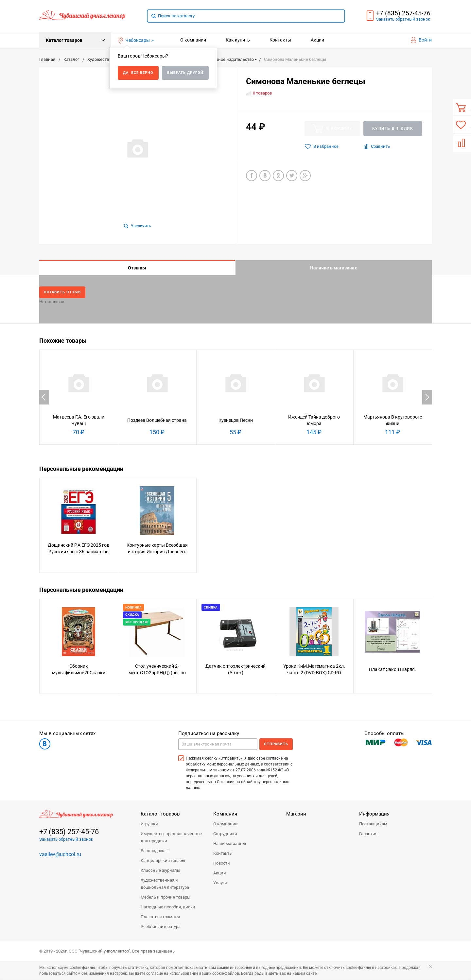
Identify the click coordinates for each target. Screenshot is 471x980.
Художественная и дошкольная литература (165, 884)
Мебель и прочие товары (166, 897)
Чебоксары (134, 40)
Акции (317, 40)
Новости (222, 863)
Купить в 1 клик (393, 129)
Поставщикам (373, 824)
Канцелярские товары (163, 861)
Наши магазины (230, 844)
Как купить (238, 40)
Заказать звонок (403, 19)
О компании (193, 40)
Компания (225, 814)
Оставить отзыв (63, 292)
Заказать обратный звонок (66, 840)
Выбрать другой (185, 73)
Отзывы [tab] (137, 268)
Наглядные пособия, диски (168, 907)
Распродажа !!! (155, 851)
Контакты (280, 40)
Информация (374, 814)
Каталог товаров (64, 40)
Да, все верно (138, 73)
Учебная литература (161, 927)
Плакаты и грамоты (160, 917)
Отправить (276, 744)
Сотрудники (225, 834)
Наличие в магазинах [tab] (333, 268)
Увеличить (138, 226)
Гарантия (368, 834)
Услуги (220, 883)
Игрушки (149, 824)
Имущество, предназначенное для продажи (171, 838)
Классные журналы (160, 871)
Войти (421, 40)
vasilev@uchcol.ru (60, 855)
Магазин (296, 814)
